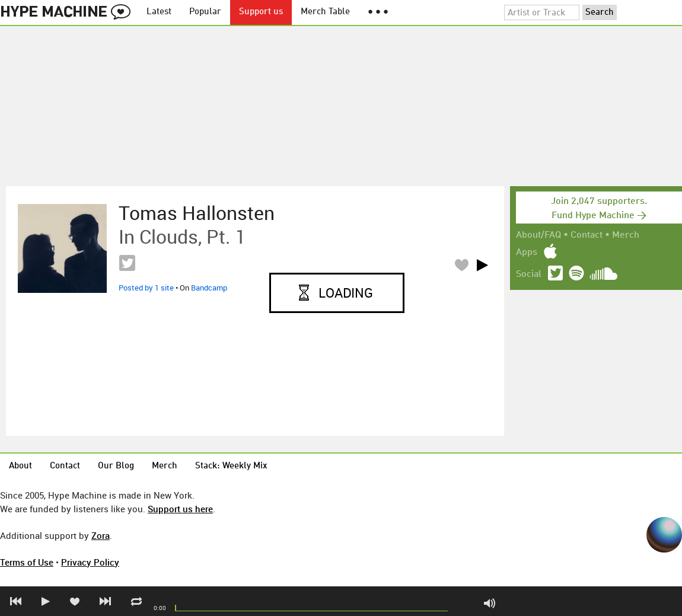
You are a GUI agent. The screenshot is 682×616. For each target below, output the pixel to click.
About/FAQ (538, 235)
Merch (626, 235)
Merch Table (325, 12)
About (20, 466)
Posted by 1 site (146, 288)
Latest (159, 12)
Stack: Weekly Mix (231, 466)
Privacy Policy (90, 562)
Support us (261, 12)
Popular (205, 12)
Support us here (180, 509)
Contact (587, 235)
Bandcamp (209, 288)
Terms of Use (27, 562)
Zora (101, 535)
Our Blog (116, 466)
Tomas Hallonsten (197, 213)
